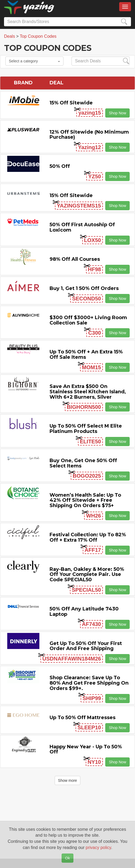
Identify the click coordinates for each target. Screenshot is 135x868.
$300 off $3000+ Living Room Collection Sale (88, 320)
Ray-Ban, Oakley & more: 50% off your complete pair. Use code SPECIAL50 (87, 575)
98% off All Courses (75, 259)
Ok (67, 858)
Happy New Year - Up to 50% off (86, 749)
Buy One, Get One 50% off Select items (83, 463)
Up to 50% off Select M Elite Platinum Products (86, 429)
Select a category (34, 61)
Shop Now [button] (117, 113)
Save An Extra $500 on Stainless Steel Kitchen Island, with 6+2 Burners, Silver (88, 392)
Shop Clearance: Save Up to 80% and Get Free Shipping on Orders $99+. (89, 683)
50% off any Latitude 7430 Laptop (84, 612)
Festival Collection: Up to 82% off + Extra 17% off (88, 537)
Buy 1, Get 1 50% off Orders (84, 288)
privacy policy (98, 848)
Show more (68, 780)
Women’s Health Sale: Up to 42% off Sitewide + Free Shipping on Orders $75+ (85, 500)
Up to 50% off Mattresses (82, 718)
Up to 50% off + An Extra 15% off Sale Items (86, 354)
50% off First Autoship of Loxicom (82, 227)
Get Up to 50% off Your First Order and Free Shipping (86, 646)
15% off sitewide (71, 103)
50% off (60, 166)
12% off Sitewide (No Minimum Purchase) (89, 135)
